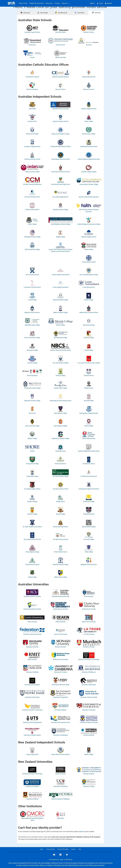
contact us (82, 832)
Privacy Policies (50, 849)
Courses (57, 3)
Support (92, 3)
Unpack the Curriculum (36, 3)
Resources (49, 3)
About (42, 849)
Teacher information (63, 849)
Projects (73, 849)
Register (109, 3)
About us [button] (65, 3)
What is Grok (23, 3)
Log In (100, 3)
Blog (80, 849)
